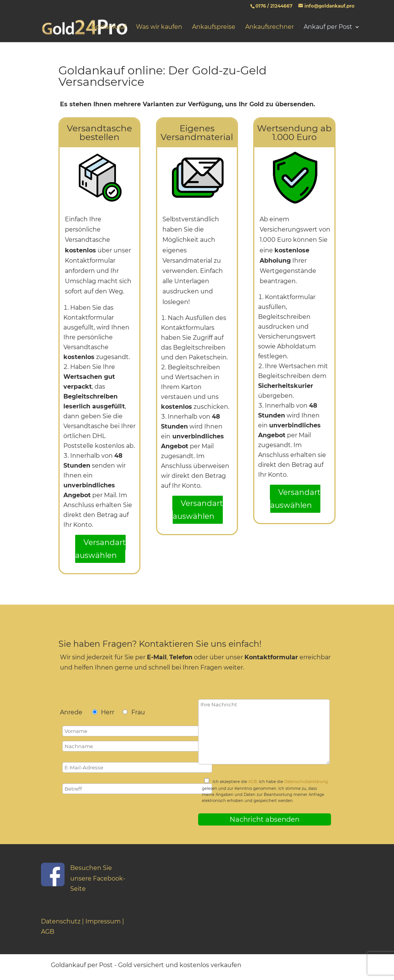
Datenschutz (61, 921)
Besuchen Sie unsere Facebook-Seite (98, 878)
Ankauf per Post (328, 27)
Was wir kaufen (159, 27)
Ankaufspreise (214, 27)
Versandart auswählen (100, 549)
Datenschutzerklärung (306, 782)
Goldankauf (109, 27)
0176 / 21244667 (274, 6)
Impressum (103, 921)
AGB (253, 782)
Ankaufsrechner (269, 27)
